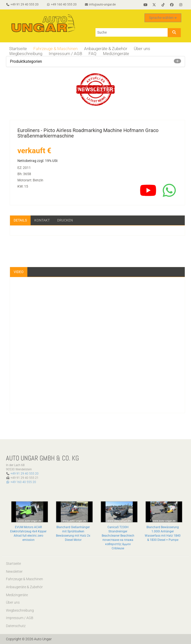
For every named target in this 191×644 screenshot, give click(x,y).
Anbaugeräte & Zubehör (106, 49)
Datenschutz (16, 626)
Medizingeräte (116, 54)
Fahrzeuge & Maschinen (55, 49)
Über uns (142, 49)
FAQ (93, 54)
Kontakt (42, 220)
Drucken (65, 220)
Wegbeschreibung (26, 54)
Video (19, 272)
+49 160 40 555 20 (21, 482)
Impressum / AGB (65, 54)
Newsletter (14, 572)
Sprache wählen (163, 18)
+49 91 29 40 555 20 (24, 474)
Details (20, 220)
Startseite (18, 49)
